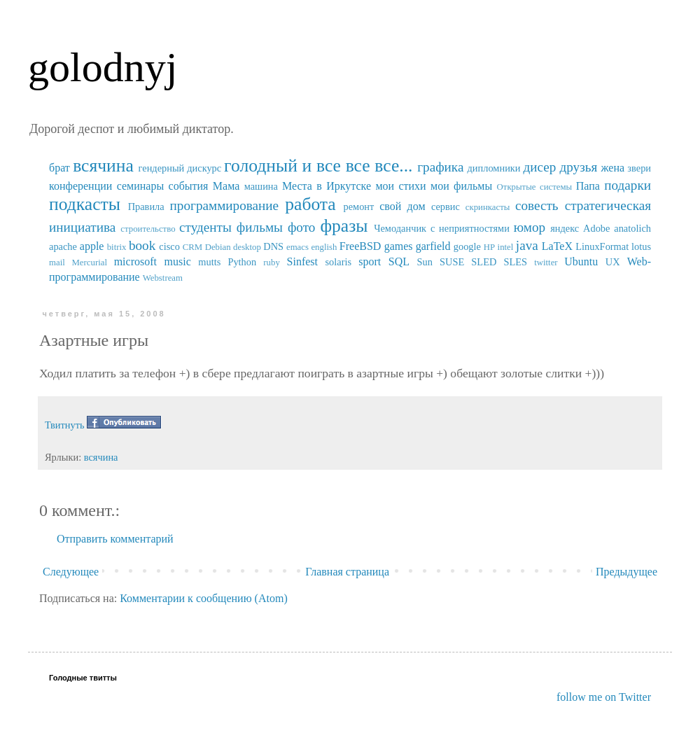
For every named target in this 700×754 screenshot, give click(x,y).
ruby (271, 263)
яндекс (565, 228)
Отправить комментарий (115, 539)
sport (370, 261)
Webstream (163, 278)
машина (261, 186)
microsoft (135, 261)
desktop (247, 247)
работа (310, 204)
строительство (148, 229)
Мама (226, 186)
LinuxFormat (602, 246)
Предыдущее (626, 572)
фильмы (260, 227)
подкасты (85, 204)
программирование (225, 205)
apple (92, 246)
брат (59, 168)
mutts (209, 262)
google (467, 246)
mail (57, 263)
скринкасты (488, 207)
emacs (297, 247)
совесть (537, 205)
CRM (192, 247)
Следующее (71, 572)
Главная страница (347, 572)
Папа (588, 186)
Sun (425, 262)
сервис (446, 207)
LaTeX (557, 246)
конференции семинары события (128, 186)
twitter (546, 263)
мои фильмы (461, 186)
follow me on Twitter (604, 697)
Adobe (596, 228)
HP (489, 247)
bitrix (117, 247)
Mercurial (89, 263)
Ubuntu (581, 261)
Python (242, 262)
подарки (628, 185)
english (324, 247)
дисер (539, 167)
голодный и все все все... (318, 166)
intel (506, 247)
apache (63, 246)
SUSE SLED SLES (483, 262)
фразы (344, 226)
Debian (218, 247)
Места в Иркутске (327, 186)
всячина (103, 166)
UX (613, 262)
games (399, 246)
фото (302, 227)
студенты (205, 227)
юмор (530, 227)
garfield (433, 246)
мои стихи (400, 186)
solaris (339, 262)
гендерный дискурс (180, 168)
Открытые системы (535, 187)
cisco (169, 246)
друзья (578, 167)
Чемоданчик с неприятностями (442, 228)
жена (612, 168)
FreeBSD (360, 246)
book (142, 245)
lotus (641, 246)
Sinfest (302, 261)
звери (639, 168)
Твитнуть (65, 425)
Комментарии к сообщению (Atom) (204, 598)
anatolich (632, 228)
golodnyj (103, 67)
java (527, 245)
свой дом (402, 206)
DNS (273, 246)
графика (440, 167)
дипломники (494, 168)
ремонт (358, 207)
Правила (146, 207)
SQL (399, 261)
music (178, 261)
